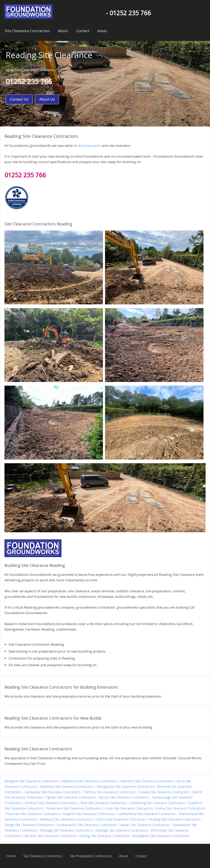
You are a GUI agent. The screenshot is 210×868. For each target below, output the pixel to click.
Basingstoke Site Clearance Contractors (126, 786)
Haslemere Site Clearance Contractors (74, 808)
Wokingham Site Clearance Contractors (161, 836)
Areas (102, 31)
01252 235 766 (29, 81)
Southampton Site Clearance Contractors (87, 825)
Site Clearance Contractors (27, 31)
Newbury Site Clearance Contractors (67, 819)
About (63, 31)
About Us (47, 99)
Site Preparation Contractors (91, 856)
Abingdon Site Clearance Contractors (31, 781)
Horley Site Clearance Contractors (180, 808)
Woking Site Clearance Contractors (104, 836)
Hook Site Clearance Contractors (129, 808)
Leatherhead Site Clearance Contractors (147, 814)
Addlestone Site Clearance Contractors (89, 781)
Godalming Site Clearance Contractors (158, 803)
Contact (83, 31)
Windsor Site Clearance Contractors (51, 836)
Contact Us (19, 99)
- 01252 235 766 (128, 13)
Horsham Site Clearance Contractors (33, 814)
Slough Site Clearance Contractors (29, 825)
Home (11, 856)
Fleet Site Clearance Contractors (104, 803)
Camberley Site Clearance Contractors (52, 792)
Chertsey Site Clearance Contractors (109, 792)
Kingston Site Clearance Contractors (89, 814)
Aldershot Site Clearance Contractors (147, 781)
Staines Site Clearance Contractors (144, 825)
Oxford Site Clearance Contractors (121, 819)
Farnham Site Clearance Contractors (51, 803)
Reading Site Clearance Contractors (175, 819)
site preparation (89, 145)
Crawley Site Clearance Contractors (164, 792)
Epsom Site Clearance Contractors (124, 797)
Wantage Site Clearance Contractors (66, 830)
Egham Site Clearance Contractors (71, 797)
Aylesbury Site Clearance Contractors (67, 786)
